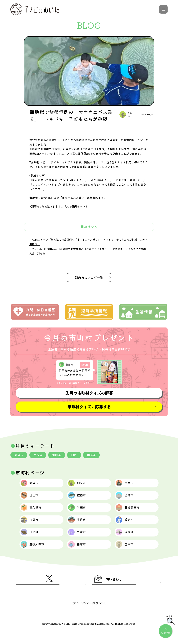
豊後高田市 (131, 512)
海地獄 (53, 140)
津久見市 (34, 512)
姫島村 (128, 527)
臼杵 (77, 455)
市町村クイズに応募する (89, 406)
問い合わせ (112, 591)
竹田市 (80, 512)
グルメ (39, 455)
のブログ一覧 (89, 277)
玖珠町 (128, 541)
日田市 (32, 498)
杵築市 (32, 527)
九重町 (80, 541)
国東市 (128, 555)
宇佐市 (80, 527)
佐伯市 (80, 498)
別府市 (59, 455)
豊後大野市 (36, 555)
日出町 (32, 541)
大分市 (19, 455)
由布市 (95, 455)
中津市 (128, 484)
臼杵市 (128, 498)
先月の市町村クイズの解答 (89, 392)
